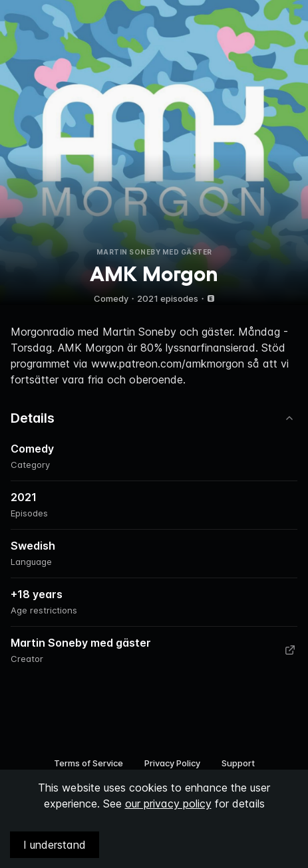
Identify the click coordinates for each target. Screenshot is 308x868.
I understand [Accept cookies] (55, 845)
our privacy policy (168, 804)
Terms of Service (88, 763)
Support (238, 763)
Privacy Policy (172, 763)
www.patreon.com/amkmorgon (168, 364)
